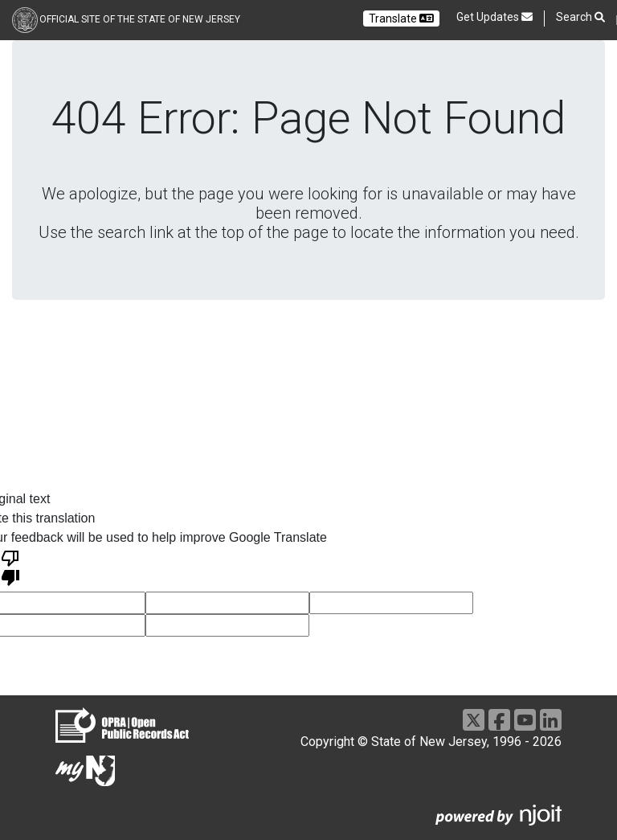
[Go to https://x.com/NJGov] (474, 720)
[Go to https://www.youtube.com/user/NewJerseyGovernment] (525, 720)
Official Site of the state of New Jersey (140, 19)
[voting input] (227, 603)
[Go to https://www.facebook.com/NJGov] (499, 720)
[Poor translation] (10, 567)
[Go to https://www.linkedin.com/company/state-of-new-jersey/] (551, 720)
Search (580, 17)
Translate (401, 18)
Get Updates (494, 17)
